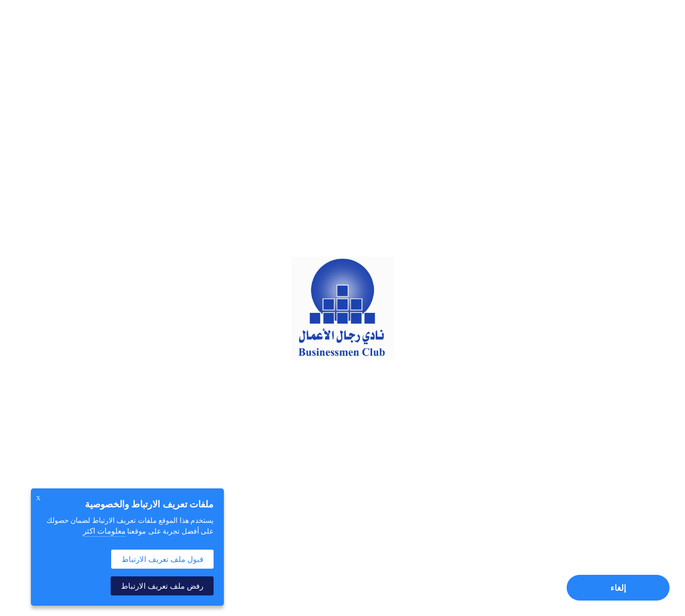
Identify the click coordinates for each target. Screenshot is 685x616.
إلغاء (618, 588)
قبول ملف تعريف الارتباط (162, 559)
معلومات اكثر (104, 531)
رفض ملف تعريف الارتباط (162, 586)
